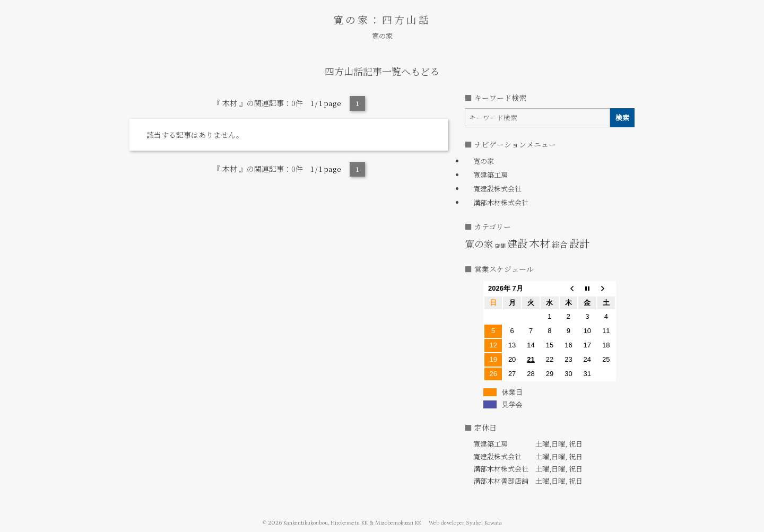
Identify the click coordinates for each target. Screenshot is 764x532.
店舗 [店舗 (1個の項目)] (500, 245)
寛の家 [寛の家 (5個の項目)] (479, 243)
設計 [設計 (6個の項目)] (579, 243)
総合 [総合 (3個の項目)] (560, 244)
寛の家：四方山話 (382, 19)
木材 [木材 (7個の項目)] (540, 243)
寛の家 (382, 36)
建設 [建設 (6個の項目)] (517, 243)
